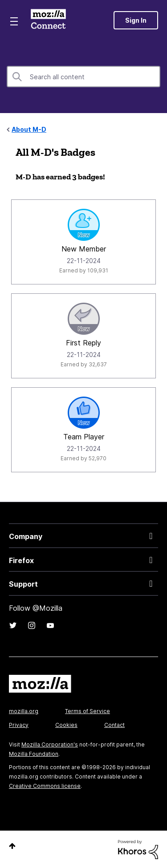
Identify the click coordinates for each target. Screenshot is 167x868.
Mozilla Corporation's (50, 744)
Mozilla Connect (48, 20)
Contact (114, 725)
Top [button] (12, 846)
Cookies (66, 725)
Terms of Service (88, 711)
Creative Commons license (45, 786)
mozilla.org (24, 711)
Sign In (136, 20)
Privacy (19, 725)
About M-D (29, 129)
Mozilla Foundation (34, 754)
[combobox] (83, 77)
